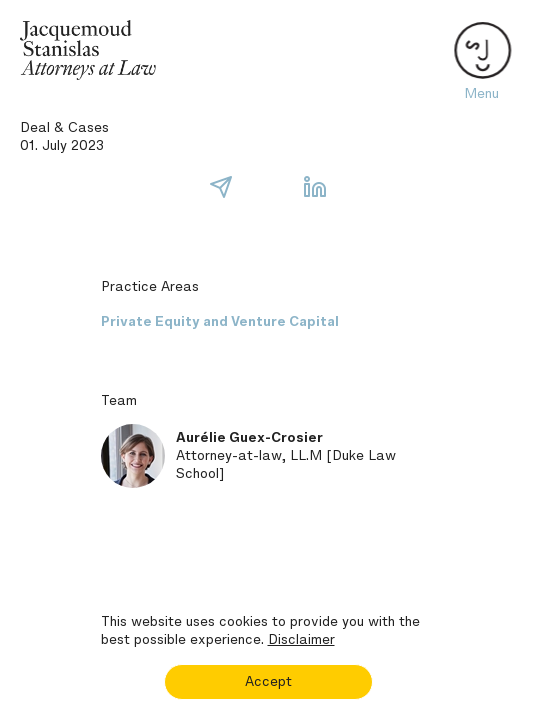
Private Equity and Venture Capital (220, 321)
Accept (268, 681)
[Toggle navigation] (481, 50)
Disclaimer (301, 639)
